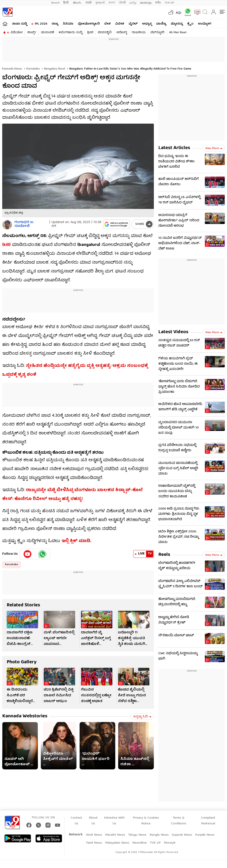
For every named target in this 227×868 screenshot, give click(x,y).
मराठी (89, 3)
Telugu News (137, 835)
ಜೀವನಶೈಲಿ (105, 33)
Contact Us (76, 821)
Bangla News (159, 835)
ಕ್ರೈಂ (190, 24)
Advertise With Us (114, 821)
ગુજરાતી (100, 3)
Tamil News (94, 843)
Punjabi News (205, 835)
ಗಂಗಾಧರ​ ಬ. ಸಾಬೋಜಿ (24, 224)
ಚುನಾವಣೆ (47, 33)
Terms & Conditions (179, 821)
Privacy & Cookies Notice (146, 821)
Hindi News (94, 835)
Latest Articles (174, 148)
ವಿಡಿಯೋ (17, 33)
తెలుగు (77, 3)
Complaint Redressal (208, 821)
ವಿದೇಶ (120, 24)
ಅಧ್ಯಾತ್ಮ (147, 24)
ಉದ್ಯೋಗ (205, 24)
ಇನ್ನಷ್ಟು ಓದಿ (142, 717)
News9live (140, 843)
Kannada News (12, 69)
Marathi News (115, 835)
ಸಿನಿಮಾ (68, 24)
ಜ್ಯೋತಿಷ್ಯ (177, 24)
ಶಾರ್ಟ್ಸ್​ (32, 33)
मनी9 (158, 3)
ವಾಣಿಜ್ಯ (161, 24)
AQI (179, 13)
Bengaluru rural (54, 69)
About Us (93, 821)
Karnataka (33, 69)
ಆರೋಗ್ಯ (122, 33)
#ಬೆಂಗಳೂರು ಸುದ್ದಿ (70, 33)
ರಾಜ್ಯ (55, 24)
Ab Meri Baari (178, 33)
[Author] (7, 225)
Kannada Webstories (25, 716)
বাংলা (112, 3)
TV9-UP (169, 3)
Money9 (170, 843)
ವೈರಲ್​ (133, 24)
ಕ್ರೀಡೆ (90, 33)
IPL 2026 (41, 24)
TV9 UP (155, 843)
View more (214, 148)
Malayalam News (117, 843)
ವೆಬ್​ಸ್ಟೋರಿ (157, 33)
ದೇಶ (107, 24)
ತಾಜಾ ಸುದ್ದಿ (20, 24)
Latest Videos (173, 332)
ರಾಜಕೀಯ (139, 33)
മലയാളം (146, 3)
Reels (164, 555)
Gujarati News (182, 835)
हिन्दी (66, 3)
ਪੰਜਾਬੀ (122, 3)
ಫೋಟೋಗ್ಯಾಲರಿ (89, 24)
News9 (55, 3)
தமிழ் (133, 3)
